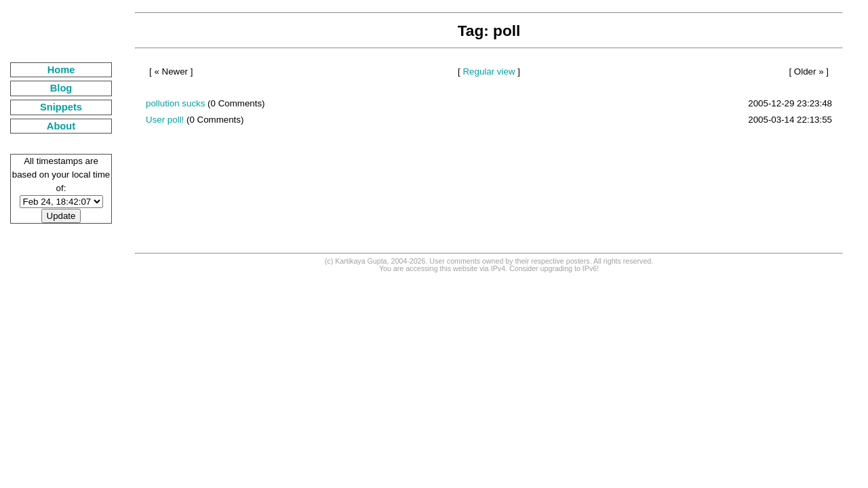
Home (61, 70)
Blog (61, 88)
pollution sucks (175, 103)
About (61, 126)
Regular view (489, 72)
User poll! (165, 120)
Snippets (61, 107)
